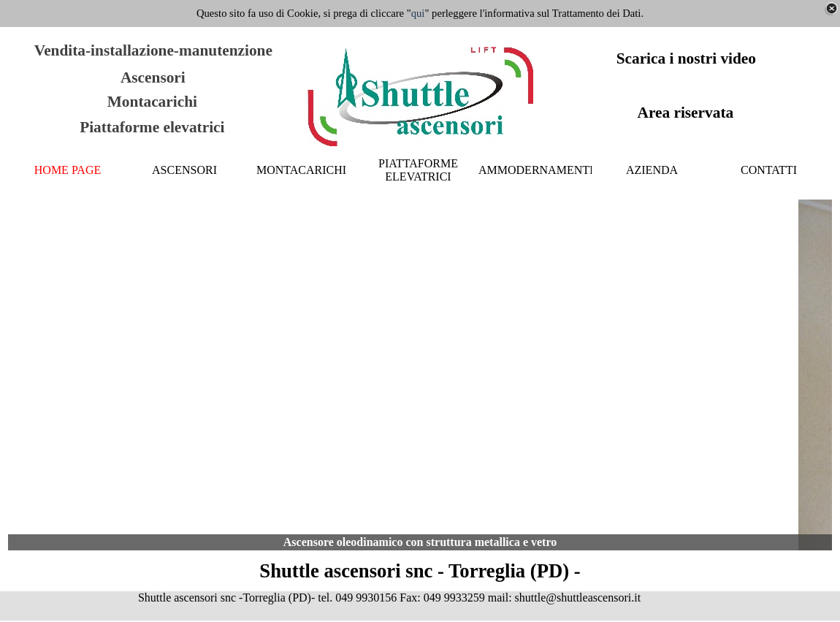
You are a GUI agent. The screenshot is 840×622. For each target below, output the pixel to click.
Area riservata (685, 113)
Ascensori (153, 77)
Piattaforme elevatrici (152, 127)
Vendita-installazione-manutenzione (153, 50)
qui (418, 13)
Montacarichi (152, 102)
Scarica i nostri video (686, 58)
